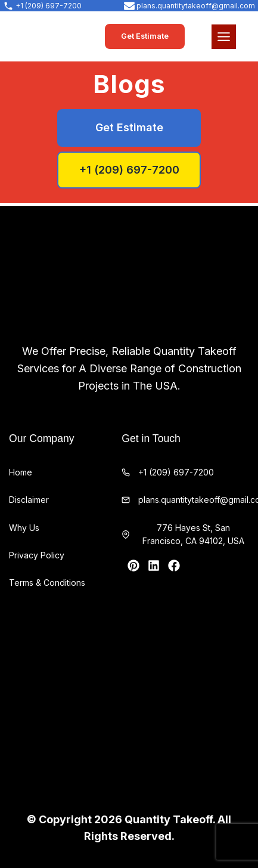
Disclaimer (29, 500)
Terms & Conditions (47, 583)
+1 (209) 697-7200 (176, 472)
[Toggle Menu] (224, 37)
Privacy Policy (37, 555)
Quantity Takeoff (169, 819)
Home (21, 472)
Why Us (24, 528)
